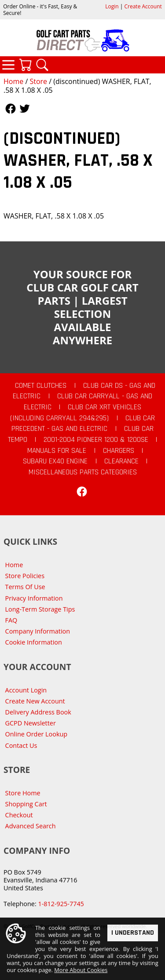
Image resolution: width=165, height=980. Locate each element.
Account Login (26, 690)
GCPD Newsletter (31, 723)
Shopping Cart (26, 804)
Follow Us (11, 109)
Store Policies (25, 576)
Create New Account (35, 701)
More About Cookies (81, 970)
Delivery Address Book (38, 712)
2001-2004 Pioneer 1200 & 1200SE (96, 440)
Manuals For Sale (57, 451)
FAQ (11, 620)
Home (13, 81)
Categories (8, 65)
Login (112, 6)
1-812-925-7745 (61, 904)
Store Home (23, 793)
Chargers (119, 451)
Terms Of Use (25, 587)
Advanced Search (31, 826)
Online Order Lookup (37, 734)
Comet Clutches (41, 386)
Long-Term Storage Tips (40, 609)
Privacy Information (34, 598)
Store (38, 81)
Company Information (38, 631)
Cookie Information (34, 642)
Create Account (143, 6)
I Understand (133, 932)
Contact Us (21, 745)
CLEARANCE (121, 461)
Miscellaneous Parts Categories (83, 472)
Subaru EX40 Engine (55, 461)
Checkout (19, 815)
